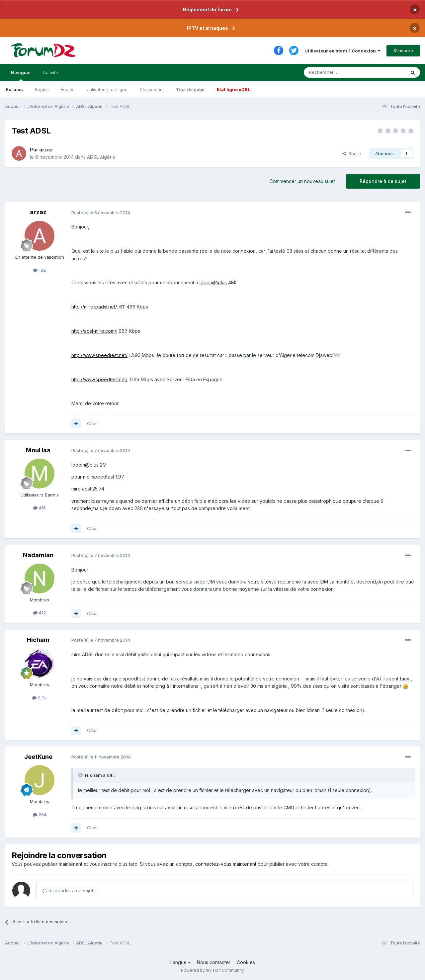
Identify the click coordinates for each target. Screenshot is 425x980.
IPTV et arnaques (208, 28)
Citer (92, 423)
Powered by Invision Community (212, 970)
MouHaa (38, 450)
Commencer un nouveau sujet (302, 181)
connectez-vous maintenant (226, 864)
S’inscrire (403, 50)
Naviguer (21, 75)
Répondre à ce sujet (383, 181)
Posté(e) (101, 213)
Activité (50, 72)
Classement (152, 89)
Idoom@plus (213, 282)
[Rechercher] (340, 72)
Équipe (68, 89)
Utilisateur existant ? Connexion (342, 51)
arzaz (46, 150)
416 (40, 508)
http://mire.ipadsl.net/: (95, 307)
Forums (14, 89)
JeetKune (38, 757)
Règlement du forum (207, 9)
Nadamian (38, 555)
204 (40, 815)
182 (40, 270)
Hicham (38, 640)
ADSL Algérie (101, 157)
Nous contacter (214, 962)
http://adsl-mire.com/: (94, 331)
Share (352, 153)
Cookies (246, 962)
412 (40, 613)
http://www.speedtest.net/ (99, 355)
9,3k (40, 698)
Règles (42, 89)
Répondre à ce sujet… (70, 891)
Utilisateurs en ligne (107, 89)
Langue (180, 962)
